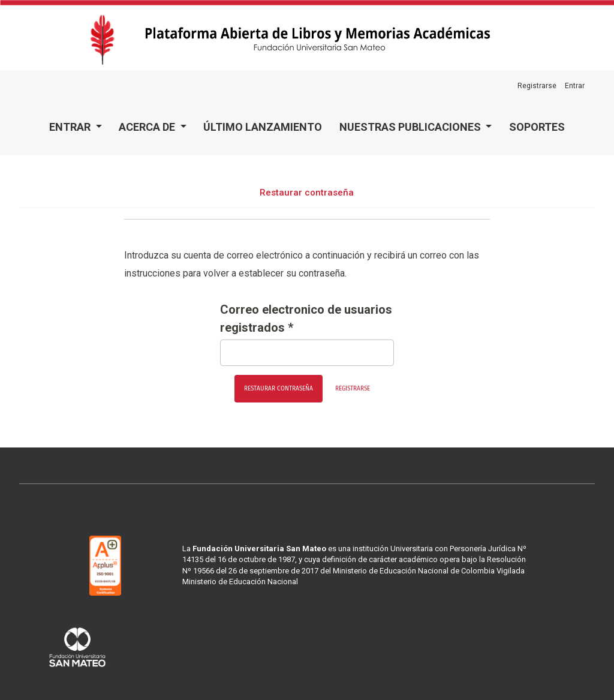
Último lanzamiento (263, 127)
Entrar (71, 127)
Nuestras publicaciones (411, 127)
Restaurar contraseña (279, 389)
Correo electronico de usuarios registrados (306, 319)
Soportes (537, 127)
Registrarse (537, 86)
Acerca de (148, 127)
